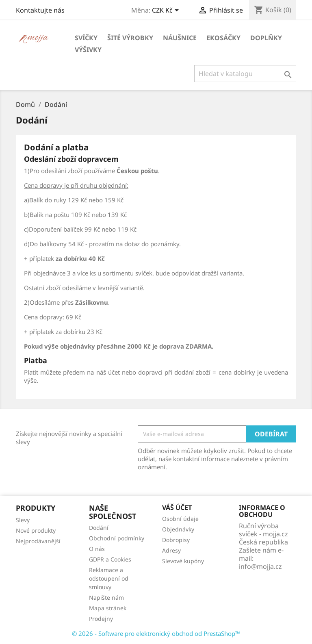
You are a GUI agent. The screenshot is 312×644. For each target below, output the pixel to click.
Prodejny (101, 619)
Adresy (171, 550)
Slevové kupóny (183, 561)
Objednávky (178, 529)
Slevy (23, 520)
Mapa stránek (108, 608)
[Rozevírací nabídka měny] (167, 11)
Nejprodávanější (38, 541)
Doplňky (266, 38)
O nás (97, 549)
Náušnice (180, 38)
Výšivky (88, 50)
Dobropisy (176, 540)
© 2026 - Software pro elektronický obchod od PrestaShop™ (156, 633)
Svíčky (86, 38)
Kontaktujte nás (40, 10)
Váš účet (177, 507)
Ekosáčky (223, 38)
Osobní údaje (180, 519)
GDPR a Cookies (110, 559)
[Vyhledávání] (245, 74)
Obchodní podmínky (117, 538)
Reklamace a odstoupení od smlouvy (109, 578)
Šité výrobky (130, 38)
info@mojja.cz (260, 566)
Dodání (99, 528)
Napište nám (106, 597)
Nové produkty (36, 530)
